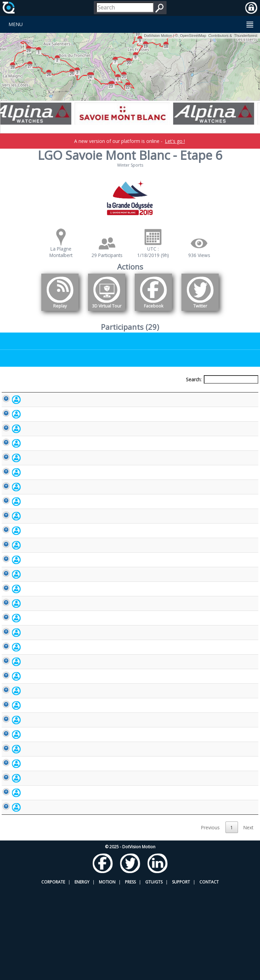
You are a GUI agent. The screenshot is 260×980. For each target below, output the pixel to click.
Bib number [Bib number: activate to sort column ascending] (138, 392)
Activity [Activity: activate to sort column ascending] (221, 392)
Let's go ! (175, 141)
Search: (222, 379)
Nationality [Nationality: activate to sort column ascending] (177, 392)
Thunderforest (246, 36)
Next (248, 919)
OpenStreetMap (193, 36)
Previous (210, 919)
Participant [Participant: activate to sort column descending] (36, 392)
